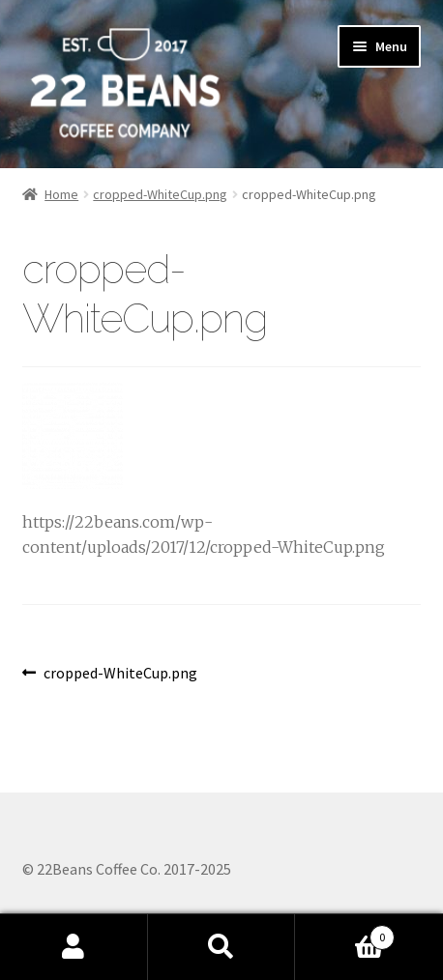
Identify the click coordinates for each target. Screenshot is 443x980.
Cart (344, 933)
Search (222, 947)
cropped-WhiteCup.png (160, 194)
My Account (74, 947)
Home (61, 194)
